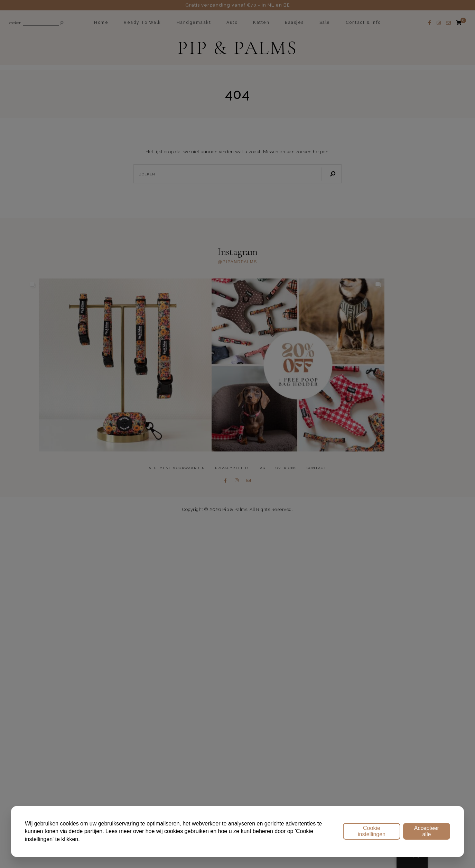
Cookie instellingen (372, 831)
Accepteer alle (427, 831)
